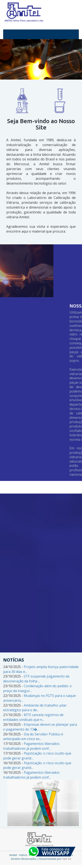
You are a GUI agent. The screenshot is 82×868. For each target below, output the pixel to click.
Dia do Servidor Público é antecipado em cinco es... (33, 737)
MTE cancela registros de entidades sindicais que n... (33, 717)
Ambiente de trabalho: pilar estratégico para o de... (35, 708)
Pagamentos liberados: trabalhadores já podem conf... (32, 746)
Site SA (67, 859)
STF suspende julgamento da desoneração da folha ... (36, 679)
